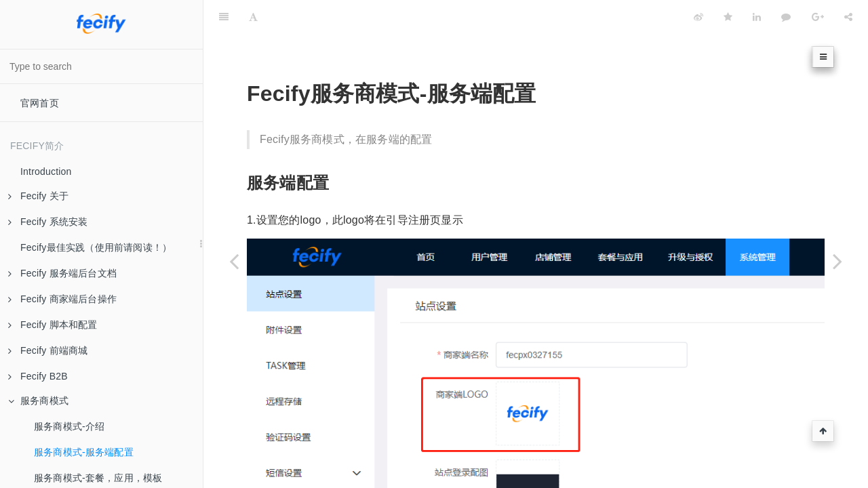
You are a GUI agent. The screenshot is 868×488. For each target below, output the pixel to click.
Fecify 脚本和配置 (53, 325)
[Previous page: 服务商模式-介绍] (234, 261)
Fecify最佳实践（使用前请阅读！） (96, 247)
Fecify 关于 (38, 196)
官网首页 (40, 103)
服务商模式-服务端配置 (84, 452)
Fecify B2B (38, 376)
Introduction (46, 171)
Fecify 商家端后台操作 (62, 299)
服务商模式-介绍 (69, 426)
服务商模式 (38, 401)
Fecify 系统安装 (48, 222)
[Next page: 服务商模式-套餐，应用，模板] (837, 261)
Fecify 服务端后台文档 (62, 273)
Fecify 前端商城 (48, 350)
